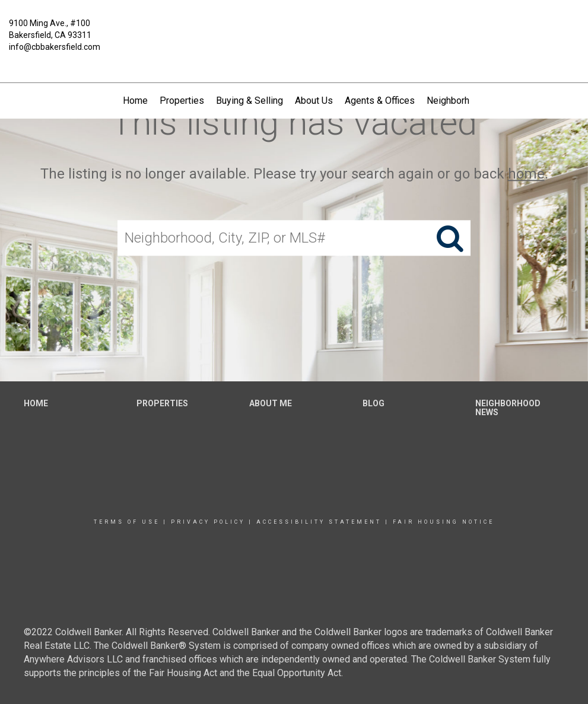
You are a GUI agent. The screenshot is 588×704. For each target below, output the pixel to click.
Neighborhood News (469, 101)
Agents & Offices (380, 101)
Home (135, 101)
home (526, 174)
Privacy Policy (208, 522)
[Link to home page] (294, 32)
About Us (314, 101)
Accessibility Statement (319, 522)
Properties (182, 101)
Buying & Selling (249, 101)
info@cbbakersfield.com (55, 47)
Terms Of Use (127, 522)
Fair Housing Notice (444, 522)
